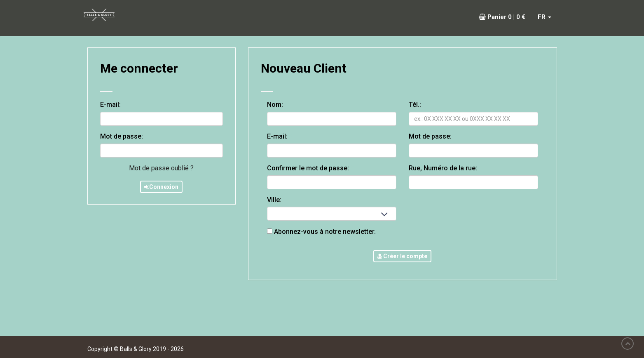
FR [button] (544, 17)
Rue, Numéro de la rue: (443, 168)
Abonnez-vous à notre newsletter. (321, 232)
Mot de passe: (122, 136)
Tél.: (417, 105)
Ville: (274, 200)
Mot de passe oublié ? (161, 168)
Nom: (277, 105)
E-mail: (110, 105)
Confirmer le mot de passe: (310, 168)
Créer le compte (402, 256)
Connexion (161, 187)
